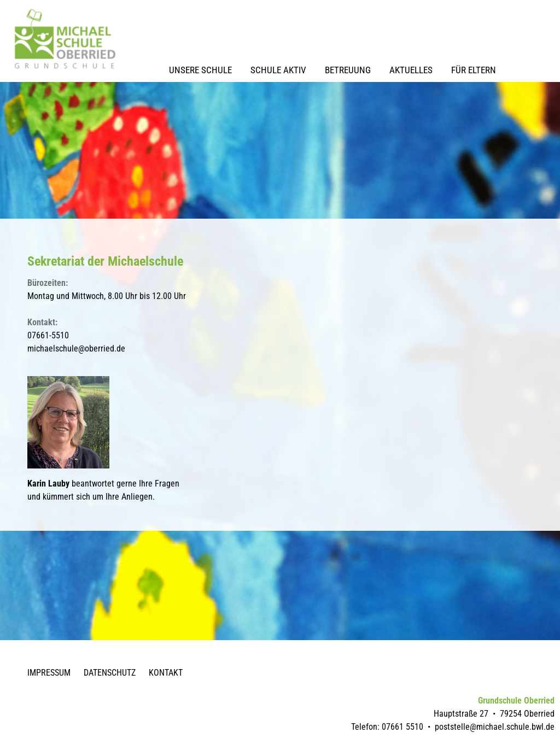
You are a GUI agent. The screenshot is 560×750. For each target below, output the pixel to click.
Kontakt (166, 673)
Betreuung (348, 70)
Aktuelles (411, 70)
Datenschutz (110, 673)
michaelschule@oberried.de (76, 348)
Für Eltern (474, 70)
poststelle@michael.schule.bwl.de (495, 727)
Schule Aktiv (278, 70)
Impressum (49, 673)
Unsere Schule (200, 70)
